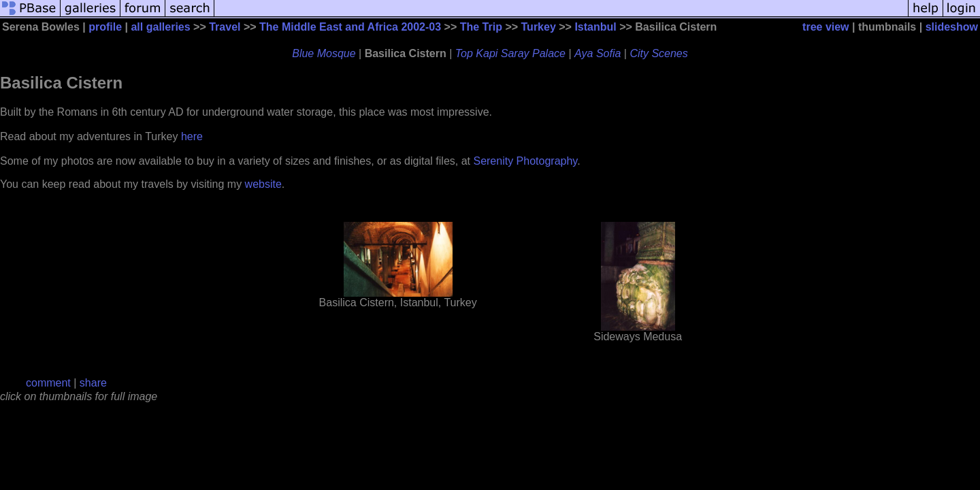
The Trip (481, 27)
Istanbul (595, 27)
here (192, 136)
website (263, 184)
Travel (225, 27)
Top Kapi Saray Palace (510, 53)
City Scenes (658, 53)
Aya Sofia (598, 53)
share (93, 383)
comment (48, 383)
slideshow (952, 27)
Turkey (539, 27)
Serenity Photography (525, 161)
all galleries (160, 27)
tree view (826, 27)
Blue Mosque (324, 53)
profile (105, 27)
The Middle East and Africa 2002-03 (350, 27)
